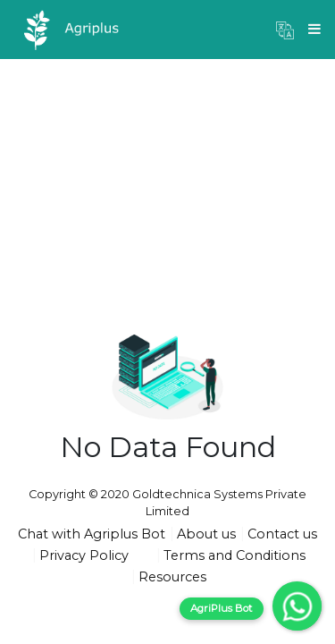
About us (206, 534)
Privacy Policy (84, 555)
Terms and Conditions (234, 555)
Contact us (282, 534)
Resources (172, 577)
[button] (285, 30)
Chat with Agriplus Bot (92, 534)
